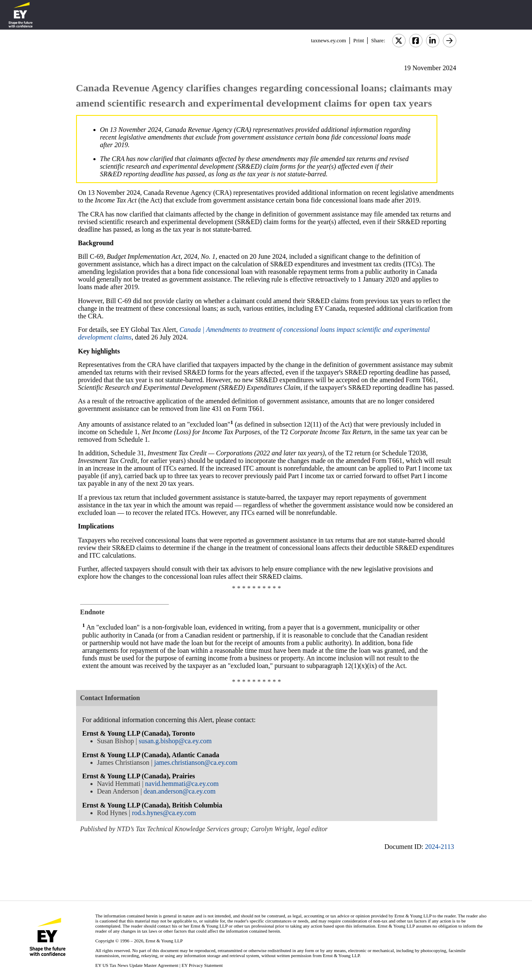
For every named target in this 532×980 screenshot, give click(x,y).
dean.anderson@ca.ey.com (180, 791)
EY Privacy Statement (202, 965)
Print (359, 40)
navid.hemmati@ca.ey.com (182, 784)
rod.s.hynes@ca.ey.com (164, 813)
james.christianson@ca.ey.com (196, 762)
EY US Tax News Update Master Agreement (137, 965)
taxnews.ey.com (329, 40)
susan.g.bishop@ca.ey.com (175, 741)
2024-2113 (440, 847)
